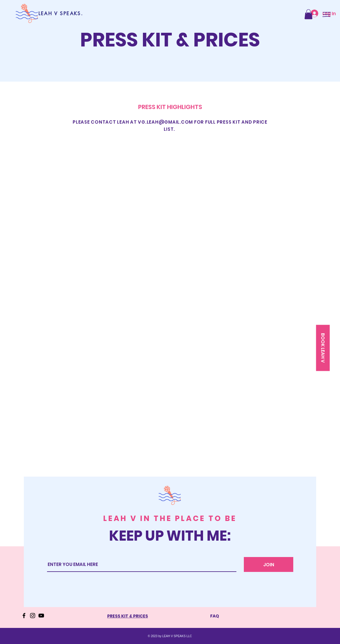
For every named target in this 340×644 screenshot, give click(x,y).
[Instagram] (33, 616)
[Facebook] (24, 616)
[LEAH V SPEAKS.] (61, 13)
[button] (308, 14)
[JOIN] (269, 564)
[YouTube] (41, 616)
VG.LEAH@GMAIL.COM (165, 122)
